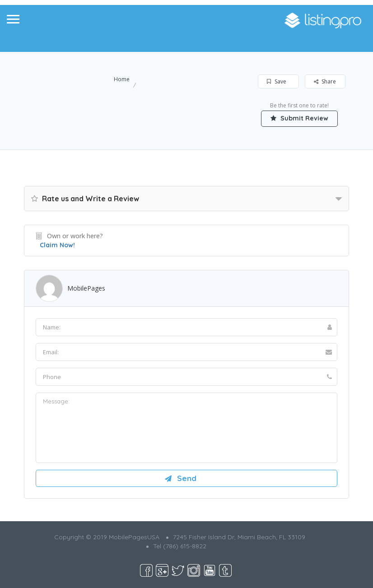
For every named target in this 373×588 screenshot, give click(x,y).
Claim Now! (57, 245)
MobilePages (86, 288)
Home (122, 79)
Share (325, 81)
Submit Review (299, 118)
